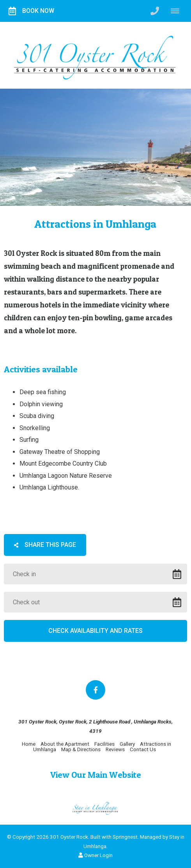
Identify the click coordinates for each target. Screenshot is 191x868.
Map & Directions (81, 749)
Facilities (104, 744)
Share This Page (45, 545)
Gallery (127, 744)
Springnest (125, 837)
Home (29, 744)
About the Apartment (65, 744)
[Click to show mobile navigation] (178, 11)
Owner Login (95, 855)
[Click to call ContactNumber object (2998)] (155, 11)
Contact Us (143, 749)
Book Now (31, 11)
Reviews (115, 749)
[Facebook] (95, 690)
